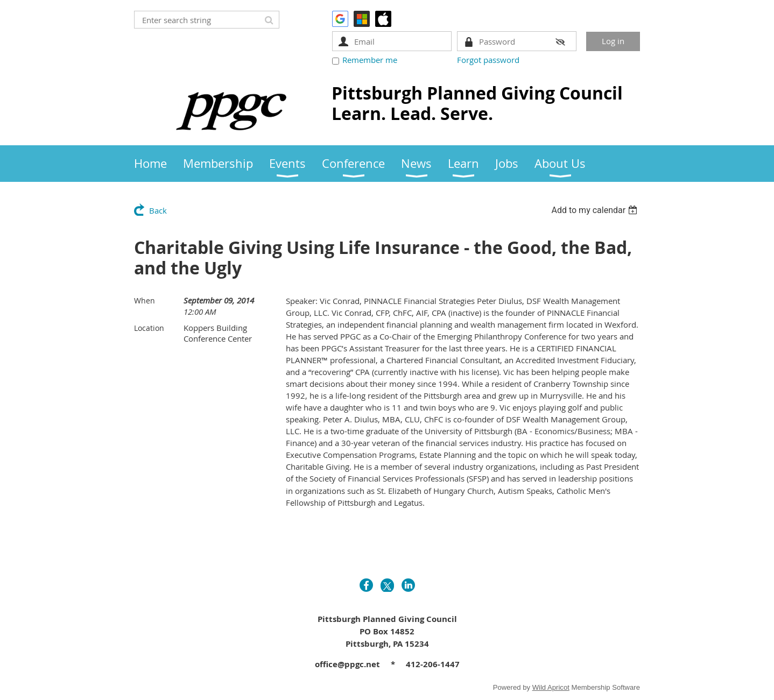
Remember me (370, 60)
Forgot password (488, 60)
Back (158, 210)
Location (149, 328)
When (145, 300)
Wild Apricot (551, 687)
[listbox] (596, 210)
